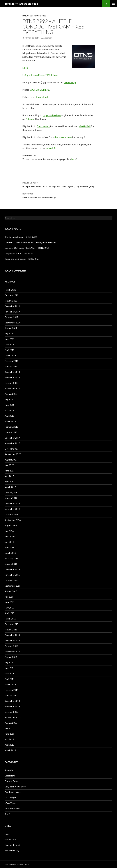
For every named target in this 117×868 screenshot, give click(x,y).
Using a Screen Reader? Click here (40, 75)
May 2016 (9, 542)
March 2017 (10, 487)
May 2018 (9, 410)
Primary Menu (113, 4)
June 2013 (10, 734)
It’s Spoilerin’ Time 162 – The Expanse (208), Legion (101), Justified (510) (58, 184)
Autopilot (9, 770)
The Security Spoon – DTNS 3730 (21, 237)
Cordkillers (10, 776)
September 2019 (13, 323)
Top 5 (7, 814)
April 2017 (9, 482)
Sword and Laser (12, 809)
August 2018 (11, 394)
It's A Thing (10, 803)
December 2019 (12, 306)
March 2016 (10, 553)
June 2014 (10, 668)
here (74, 159)
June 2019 (10, 339)
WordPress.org (12, 850)
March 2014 (10, 684)
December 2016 (12, 504)
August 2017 (11, 460)
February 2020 (11, 295)
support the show (52, 115)
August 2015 (11, 591)
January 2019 (11, 366)
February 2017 (11, 493)
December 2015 (12, 569)
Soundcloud (42, 97)
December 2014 (12, 635)
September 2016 (13, 520)
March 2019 (10, 355)
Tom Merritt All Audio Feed (21, 4)
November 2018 (12, 377)
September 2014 (13, 652)
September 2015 (13, 586)
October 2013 (11, 712)
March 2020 (10, 290)
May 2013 (9, 739)
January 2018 (11, 432)
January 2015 (11, 630)
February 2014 (11, 690)
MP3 (25, 68)
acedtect (48, 38)
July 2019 (9, 334)
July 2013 (9, 728)
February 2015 (11, 624)
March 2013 (10, 750)
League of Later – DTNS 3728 (19, 253)
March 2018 (10, 421)
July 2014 (9, 662)
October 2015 (11, 580)
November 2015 (12, 575)
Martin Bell (85, 126)
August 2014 (11, 657)
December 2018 (12, 372)
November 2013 (12, 706)
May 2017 (9, 476)
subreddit (51, 148)
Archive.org (70, 82)
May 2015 (9, 608)
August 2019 (11, 328)
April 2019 (9, 350)
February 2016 (11, 558)
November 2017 (12, 443)
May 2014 (9, 673)
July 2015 (9, 597)
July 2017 (9, 465)
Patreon (30, 119)
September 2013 (13, 717)
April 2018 (9, 416)
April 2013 (9, 745)
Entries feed (10, 839)
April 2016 (9, 547)
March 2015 (10, 619)
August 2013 (11, 723)
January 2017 (11, 498)
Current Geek (11, 781)
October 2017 (11, 449)
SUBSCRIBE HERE (40, 90)
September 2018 (13, 388)
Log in (7, 834)
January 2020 (11, 301)
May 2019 (9, 345)
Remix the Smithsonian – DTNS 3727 (22, 259)
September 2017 (13, 454)
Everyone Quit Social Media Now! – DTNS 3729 (27, 248)
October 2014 (11, 646)
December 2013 (12, 701)
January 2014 (11, 695)
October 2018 (11, 383)
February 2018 (11, 427)
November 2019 (12, 312)
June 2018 (10, 405)
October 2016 (11, 514)
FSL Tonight (10, 798)
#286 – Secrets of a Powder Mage (58, 195)
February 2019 (11, 361)
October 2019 (11, 317)
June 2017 (10, 471)
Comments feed (12, 845)
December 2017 (12, 438)
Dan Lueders (43, 126)
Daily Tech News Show (34, 16)
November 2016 (12, 509)
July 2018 (9, 399)
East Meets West (13, 792)
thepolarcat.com (63, 137)
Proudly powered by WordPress (18, 864)
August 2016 (11, 525)
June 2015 (10, 602)
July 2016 (9, 531)
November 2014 (12, 641)
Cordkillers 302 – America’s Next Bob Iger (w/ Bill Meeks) (31, 242)
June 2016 (10, 536)
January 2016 (11, 564)
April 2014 (9, 679)
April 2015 (9, 613)
